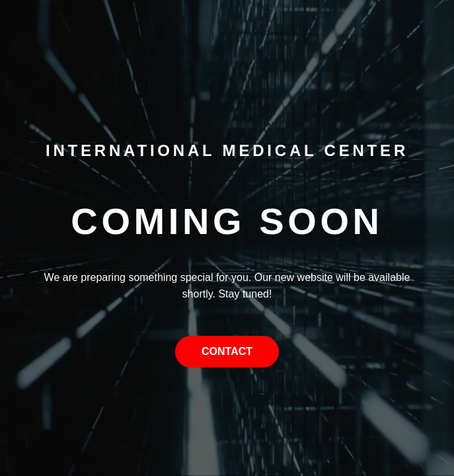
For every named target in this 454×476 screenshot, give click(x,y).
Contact (227, 351)
